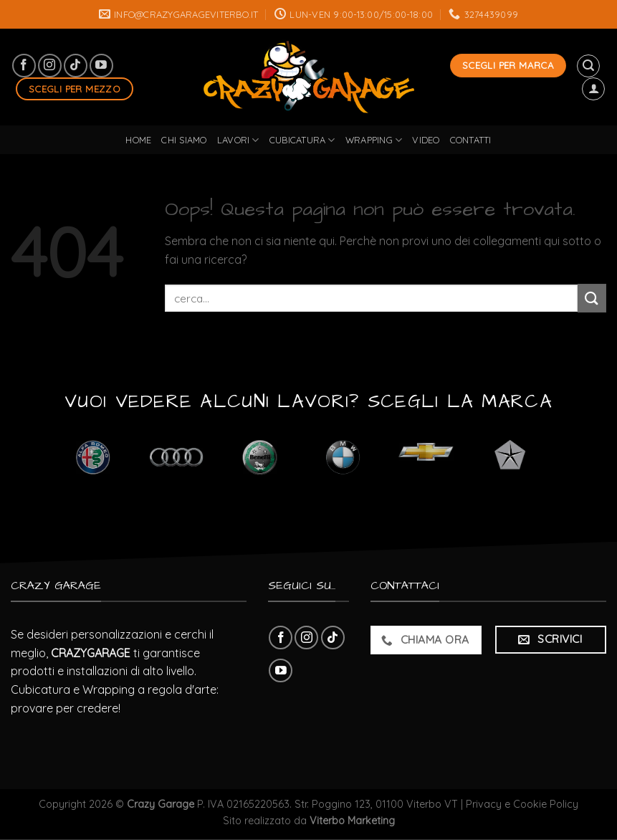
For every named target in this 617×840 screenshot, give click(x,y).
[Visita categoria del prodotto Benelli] (260, 458)
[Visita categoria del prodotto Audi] (177, 458)
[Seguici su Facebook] (24, 66)
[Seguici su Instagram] (50, 66)
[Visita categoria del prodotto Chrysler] (510, 458)
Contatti (471, 140)
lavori (238, 140)
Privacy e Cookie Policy (522, 804)
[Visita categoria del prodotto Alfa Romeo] (93, 458)
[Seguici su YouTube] (101, 66)
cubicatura (302, 140)
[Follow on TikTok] (76, 66)
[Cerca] (588, 66)
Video (426, 140)
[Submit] (592, 298)
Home (138, 140)
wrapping (374, 140)
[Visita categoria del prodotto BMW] (343, 458)
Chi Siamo (184, 140)
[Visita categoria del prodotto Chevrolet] (427, 458)
